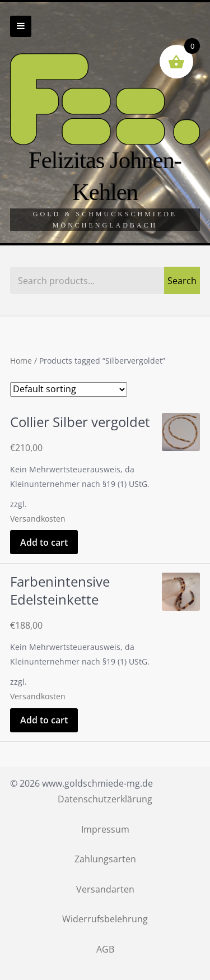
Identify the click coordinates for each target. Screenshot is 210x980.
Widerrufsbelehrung (105, 919)
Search (182, 281)
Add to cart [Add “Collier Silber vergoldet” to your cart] (44, 542)
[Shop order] (69, 389)
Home (21, 361)
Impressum (105, 829)
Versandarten (105, 889)
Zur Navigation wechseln (21, 26)
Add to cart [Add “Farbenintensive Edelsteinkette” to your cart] (44, 720)
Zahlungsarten (105, 859)
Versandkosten (38, 519)
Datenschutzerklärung (105, 799)
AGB (105, 949)
